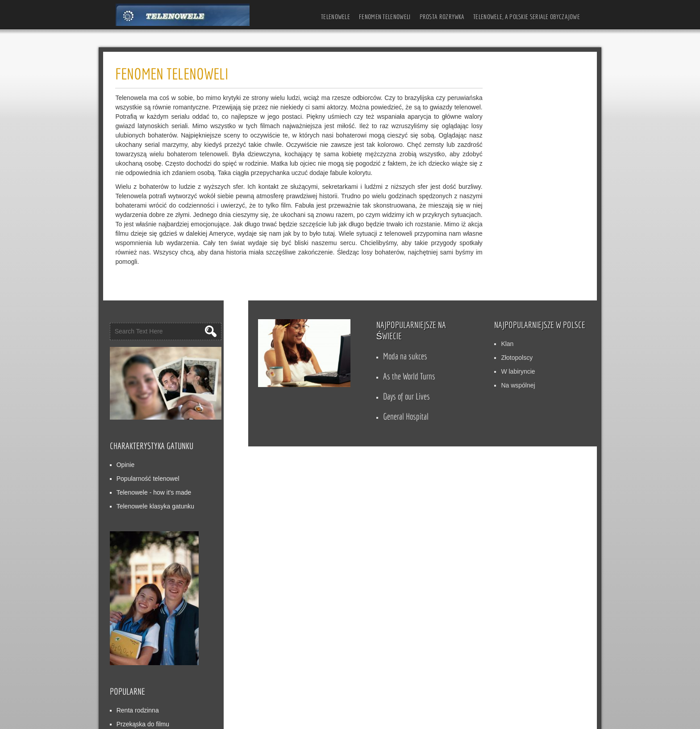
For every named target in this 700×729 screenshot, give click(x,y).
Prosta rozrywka (442, 17)
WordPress (346, 719)
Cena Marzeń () (501, 489)
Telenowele (335, 17)
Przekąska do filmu (499, 475)
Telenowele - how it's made (510, 244)
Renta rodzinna (494, 462)
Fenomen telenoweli (385, 17)
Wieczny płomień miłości (507, 503)
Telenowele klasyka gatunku (512, 258)
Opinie (482, 216)
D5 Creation (265, 719)
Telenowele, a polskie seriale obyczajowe (527, 17)
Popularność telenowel (504, 230)
